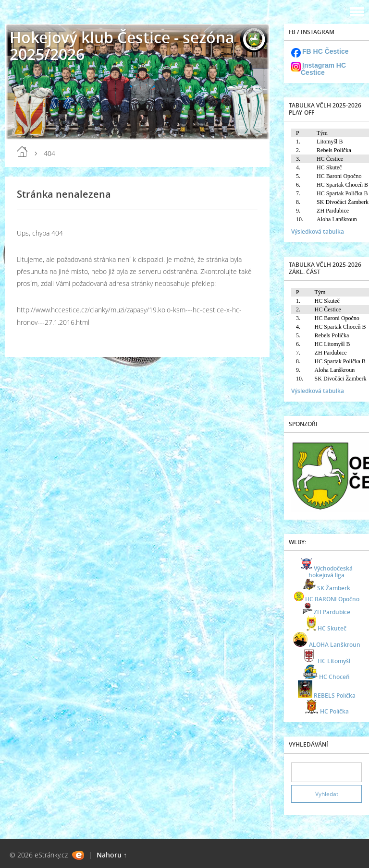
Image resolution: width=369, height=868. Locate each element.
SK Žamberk (334, 588)
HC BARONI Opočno (332, 599)
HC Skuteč (332, 628)
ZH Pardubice (332, 612)
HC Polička (334, 711)
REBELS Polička (335, 696)
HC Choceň (334, 677)
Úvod (22, 152)
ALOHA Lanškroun (335, 645)
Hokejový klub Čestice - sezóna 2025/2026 (122, 46)
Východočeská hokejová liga (331, 572)
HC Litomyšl (334, 661)
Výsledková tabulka (318, 232)
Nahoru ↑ (112, 855)
